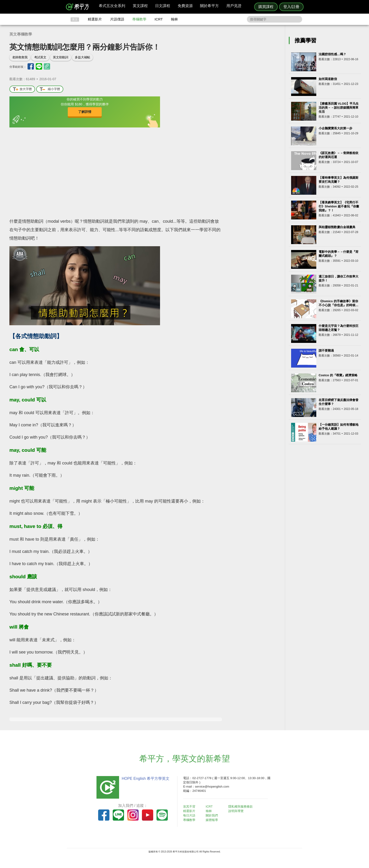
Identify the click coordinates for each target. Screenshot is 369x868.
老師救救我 (20, 57)
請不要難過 (326, 351)
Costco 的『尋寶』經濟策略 (338, 375)
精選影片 (95, 19)
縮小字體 (50, 89)
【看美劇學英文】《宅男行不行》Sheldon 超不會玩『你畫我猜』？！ (339, 206)
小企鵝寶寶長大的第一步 (335, 128)
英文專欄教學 (21, 34)
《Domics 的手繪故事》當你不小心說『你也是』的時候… (339, 303)
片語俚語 (117, 19)
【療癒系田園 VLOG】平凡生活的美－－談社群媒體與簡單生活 (339, 108)
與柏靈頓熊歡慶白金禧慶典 (337, 227)
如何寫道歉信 (328, 79)
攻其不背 (190, 807)
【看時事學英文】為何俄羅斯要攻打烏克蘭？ (339, 180)
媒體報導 (213, 819)
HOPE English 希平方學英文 (145, 779)
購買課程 (266, 7)
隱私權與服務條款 (241, 807)
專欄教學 (139, 19)
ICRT (159, 19)
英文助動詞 (61, 57)
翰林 (174, 19)
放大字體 (22, 89)
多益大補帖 (82, 57)
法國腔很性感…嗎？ (332, 54)
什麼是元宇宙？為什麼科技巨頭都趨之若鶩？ (339, 328)
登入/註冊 (291, 7)
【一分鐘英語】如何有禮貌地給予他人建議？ (339, 427)
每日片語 (190, 815)
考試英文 (40, 57)
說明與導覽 (237, 811)
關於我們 (213, 815)
